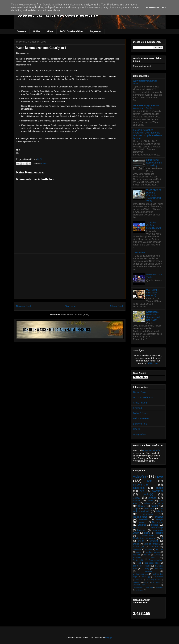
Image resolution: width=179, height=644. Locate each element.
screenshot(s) (141, 485)
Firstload (137, 408)
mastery (148, 549)
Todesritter (149, 509)
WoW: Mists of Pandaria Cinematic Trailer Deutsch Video (154, 195)
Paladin (159, 511)
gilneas (155, 525)
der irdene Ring (152, 563)
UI (162, 538)
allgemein (139, 488)
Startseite (22, 31)
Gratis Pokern (140, 403)
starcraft (154, 541)
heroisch (143, 519)
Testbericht (138, 560)
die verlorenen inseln (148, 510)
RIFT (146, 582)
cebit (139, 563)
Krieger (159, 519)
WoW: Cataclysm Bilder (72, 31)
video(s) (140, 476)
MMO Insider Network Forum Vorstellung (154, 163)
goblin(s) (148, 494)
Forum (139, 580)
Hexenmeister (140, 517)
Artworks (137, 558)
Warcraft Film (139, 585)
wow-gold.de (139, 434)
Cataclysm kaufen (152, 451)
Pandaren (137, 582)
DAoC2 (137, 429)
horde (150, 501)
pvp (142, 491)
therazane (148, 571)
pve (160, 476)
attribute (159, 549)
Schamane (158, 522)
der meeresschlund (142, 566)
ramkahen (158, 569)
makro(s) (149, 587)
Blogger (109, 638)
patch (160, 488)
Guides (36, 31)
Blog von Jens (140, 424)
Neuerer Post (24, 306)
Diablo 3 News (140, 413)
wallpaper (140, 590)
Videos (50, 31)
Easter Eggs (146, 577)
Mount (154, 558)
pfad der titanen (153, 552)
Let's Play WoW (153, 580)
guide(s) (152, 498)
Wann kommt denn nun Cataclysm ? (41, 48)
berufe (141, 541)
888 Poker (140, 253)
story (160, 503)
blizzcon (137, 528)
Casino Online (140, 392)
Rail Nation (156, 582)
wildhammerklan (140, 574)
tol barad (159, 587)
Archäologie (139, 547)
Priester (159, 517)
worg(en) (158, 491)
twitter (136, 544)
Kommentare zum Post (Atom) (75, 314)
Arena (157, 555)
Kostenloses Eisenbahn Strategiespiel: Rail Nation (153, 316)
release (45, 164)
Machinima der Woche (145, 538)
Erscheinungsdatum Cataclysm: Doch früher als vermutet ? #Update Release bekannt (147, 134)
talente (147, 555)
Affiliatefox (153, 363)
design (139, 552)
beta (150, 481)
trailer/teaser (148, 536)
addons (155, 585)
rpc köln (137, 555)
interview (137, 549)
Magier (142, 522)
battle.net (142, 530)
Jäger (136, 509)
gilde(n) (159, 533)
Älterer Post (116, 306)
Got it (165, 7)
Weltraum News (141, 418)
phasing (145, 569)
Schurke (142, 525)
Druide (141, 506)
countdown (148, 514)
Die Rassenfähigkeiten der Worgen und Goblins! (146, 107)
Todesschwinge (156, 560)
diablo (147, 533)
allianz (148, 503)
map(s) (154, 506)
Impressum (96, 31)
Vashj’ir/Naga (156, 528)
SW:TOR (154, 547)
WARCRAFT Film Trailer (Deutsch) (153, 293)
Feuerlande (158, 577)
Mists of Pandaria (152, 544)
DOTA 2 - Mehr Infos (143, 397)
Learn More (153, 7)
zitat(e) (137, 498)
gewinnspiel (138, 587)
